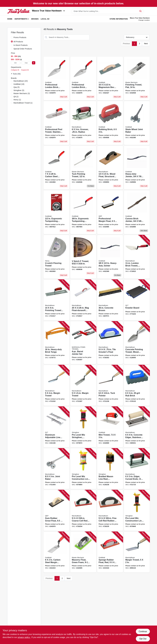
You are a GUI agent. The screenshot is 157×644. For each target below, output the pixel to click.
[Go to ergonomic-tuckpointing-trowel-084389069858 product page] (56, 212)
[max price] (26, 63)
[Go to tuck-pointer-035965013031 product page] (110, 385)
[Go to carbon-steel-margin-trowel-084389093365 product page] (56, 552)
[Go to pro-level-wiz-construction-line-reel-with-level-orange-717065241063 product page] (137, 510)
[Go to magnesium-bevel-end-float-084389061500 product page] (110, 79)
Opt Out (143, 639)
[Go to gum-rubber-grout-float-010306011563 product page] (56, 510)
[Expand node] (12, 74)
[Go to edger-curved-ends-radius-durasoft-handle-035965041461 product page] (137, 469)
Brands (35, 19)
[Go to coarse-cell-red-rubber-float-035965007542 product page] (83, 510)
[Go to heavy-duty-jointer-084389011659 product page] (137, 168)
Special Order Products (23, 49)
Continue (143, 631)
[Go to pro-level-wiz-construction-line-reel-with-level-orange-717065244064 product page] (83, 469)
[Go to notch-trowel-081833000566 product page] (83, 257)
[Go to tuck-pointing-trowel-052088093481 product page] (83, 168)
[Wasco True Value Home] (19, 11)
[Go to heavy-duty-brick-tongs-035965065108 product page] (56, 343)
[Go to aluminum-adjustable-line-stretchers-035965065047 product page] (56, 427)
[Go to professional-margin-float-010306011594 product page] (110, 212)
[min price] (15, 63)
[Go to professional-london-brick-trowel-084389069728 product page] (56, 79)
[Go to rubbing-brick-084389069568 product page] (110, 123)
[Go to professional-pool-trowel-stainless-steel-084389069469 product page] (56, 123)
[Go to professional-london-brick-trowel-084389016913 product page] (83, 79)
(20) (21, 81)
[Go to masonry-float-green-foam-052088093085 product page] (83, 552)
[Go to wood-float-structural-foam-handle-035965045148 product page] (110, 168)
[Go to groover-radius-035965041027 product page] (83, 123)
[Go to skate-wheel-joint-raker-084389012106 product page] (137, 123)
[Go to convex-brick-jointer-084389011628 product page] (137, 212)
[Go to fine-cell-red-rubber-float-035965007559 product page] (110, 510)
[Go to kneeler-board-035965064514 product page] (137, 300)
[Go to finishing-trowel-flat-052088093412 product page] (137, 79)
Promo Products (20, 37)
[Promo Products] (12, 37)
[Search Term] (107, 11)
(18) (19, 84)
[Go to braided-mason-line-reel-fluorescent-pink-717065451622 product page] (110, 469)
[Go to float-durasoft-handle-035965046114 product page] (83, 300)
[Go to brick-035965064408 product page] (137, 385)
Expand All (25, 70)
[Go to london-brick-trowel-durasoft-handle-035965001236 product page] (137, 257)
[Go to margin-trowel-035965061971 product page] (137, 552)
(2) (16, 97)
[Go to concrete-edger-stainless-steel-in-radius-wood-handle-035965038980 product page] (137, 427)
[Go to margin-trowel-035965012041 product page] (83, 385)
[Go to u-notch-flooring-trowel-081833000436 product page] (56, 257)
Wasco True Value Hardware (48, 11)
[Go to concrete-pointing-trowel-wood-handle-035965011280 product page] (137, 343)
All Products (18, 42)
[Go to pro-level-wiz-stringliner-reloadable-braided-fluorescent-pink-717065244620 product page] (83, 427)
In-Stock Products (21, 45)
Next (146, 44)
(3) (22, 93)
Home (10, 19)
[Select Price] (34, 63)
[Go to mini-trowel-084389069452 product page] (110, 427)
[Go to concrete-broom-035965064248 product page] (110, 300)
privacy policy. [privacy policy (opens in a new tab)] (24, 637)
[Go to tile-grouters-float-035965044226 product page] (110, 343)
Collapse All (15, 70)
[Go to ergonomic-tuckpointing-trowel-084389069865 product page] (83, 212)
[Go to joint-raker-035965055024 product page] (56, 469)
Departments (21, 19)
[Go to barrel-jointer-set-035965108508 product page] (83, 343)
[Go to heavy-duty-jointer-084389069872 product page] (110, 257)
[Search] (141, 11)
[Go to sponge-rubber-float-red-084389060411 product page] (110, 552)
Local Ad (45, 19)
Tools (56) (17, 74)
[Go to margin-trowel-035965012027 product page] (56, 385)
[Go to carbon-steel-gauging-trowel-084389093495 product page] (56, 168)
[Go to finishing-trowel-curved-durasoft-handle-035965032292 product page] (56, 300)
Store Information (119, 19)
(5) (17, 87)
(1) (17, 100)
